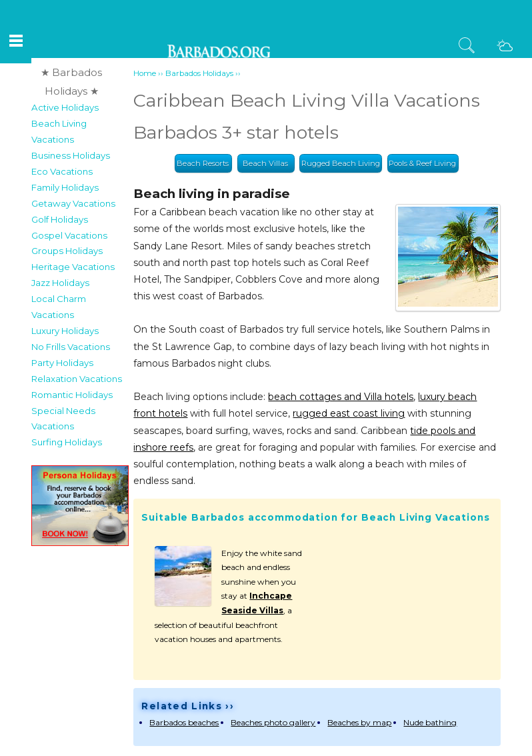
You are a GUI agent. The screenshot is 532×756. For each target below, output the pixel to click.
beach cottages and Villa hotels (341, 397)
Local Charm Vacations (59, 307)
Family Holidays (65, 187)
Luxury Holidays (65, 331)
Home (145, 73)
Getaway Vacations (73, 203)
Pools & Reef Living (422, 163)
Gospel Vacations (69, 235)
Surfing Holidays (67, 442)
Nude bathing (430, 722)
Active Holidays (65, 107)
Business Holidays (71, 155)
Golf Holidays (60, 219)
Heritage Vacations (73, 267)
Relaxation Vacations (77, 379)
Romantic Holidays (72, 395)
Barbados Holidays (199, 73)
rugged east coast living (349, 413)
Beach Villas (265, 163)
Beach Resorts (203, 163)
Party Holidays (62, 363)
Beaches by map (359, 722)
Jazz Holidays (60, 283)
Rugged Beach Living (341, 163)
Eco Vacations (62, 171)
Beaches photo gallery (273, 722)
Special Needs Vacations (63, 419)
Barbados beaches (184, 722)
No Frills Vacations (71, 347)
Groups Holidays (67, 251)
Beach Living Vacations (59, 131)
